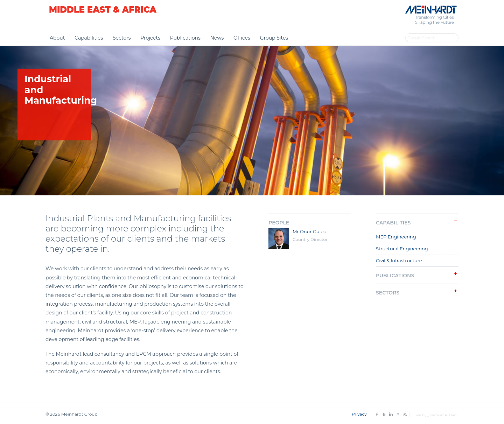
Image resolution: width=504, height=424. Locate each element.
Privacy (359, 414)
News (217, 38)
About (57, 38)
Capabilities (89, 38)
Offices (242, 38)
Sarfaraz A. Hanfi (444, 415)
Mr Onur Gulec (309, 231)
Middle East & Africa (103, 10)
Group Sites (274, 38)
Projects (150, 38)
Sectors (122, 38)
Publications (185, 38)
